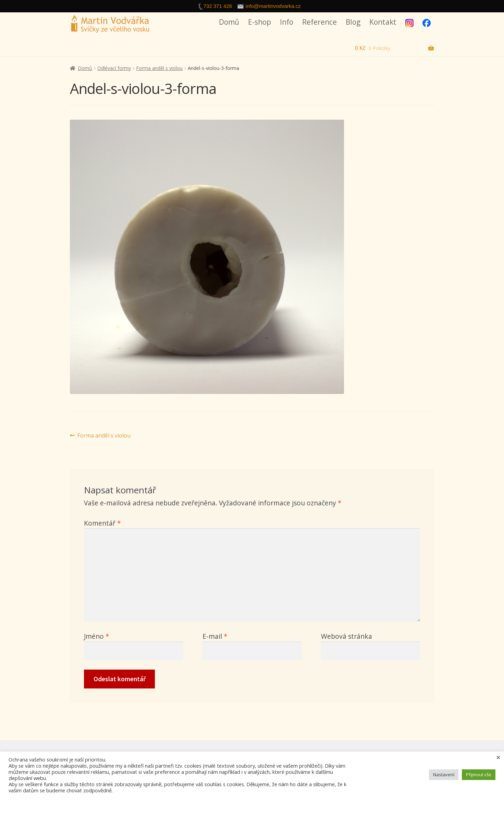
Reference (319, 22)
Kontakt (383, 22)
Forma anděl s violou (159, 68)
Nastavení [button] (444, 775)
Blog (353, 22)
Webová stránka (347, 636)
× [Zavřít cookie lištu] (498, 757)
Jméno (97, 636)
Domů (229, 22)
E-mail (215, 636)
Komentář (102, 523)
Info (287, 22)
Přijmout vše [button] (479, 775)
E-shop (260, 22)
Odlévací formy (114, 68)
